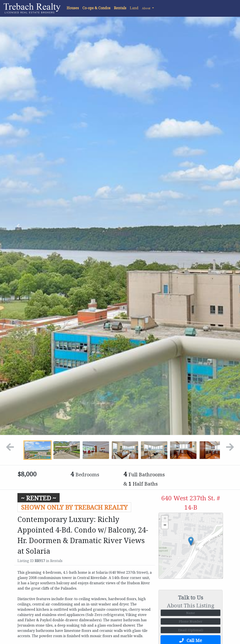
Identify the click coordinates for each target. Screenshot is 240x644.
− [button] (165, 525)
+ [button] (165, 519)
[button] (148, 8)
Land (134, 8)
